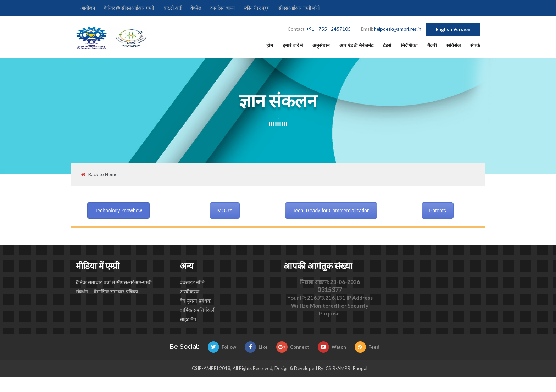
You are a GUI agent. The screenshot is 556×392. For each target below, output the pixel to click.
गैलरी (432, 45)
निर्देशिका (409, 45)
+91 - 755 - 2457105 (329, 29)
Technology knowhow (118, 211)
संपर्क (475, 45)
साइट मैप (188, 319)
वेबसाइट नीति (192, 282)
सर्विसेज (454, 45)
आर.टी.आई (172, 8)
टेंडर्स (387, 45)
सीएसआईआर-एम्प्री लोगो (299, 8)
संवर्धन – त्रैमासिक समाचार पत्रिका (107, 292)
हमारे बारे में (293, 45)
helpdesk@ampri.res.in (398, 29)
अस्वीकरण (190, 292)
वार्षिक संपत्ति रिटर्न (197, 310)
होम (270, 45)
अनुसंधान (321, 45)
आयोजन (88, 8)
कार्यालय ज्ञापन (223, 8)
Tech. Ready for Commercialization (331, 211)
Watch (332, 347)
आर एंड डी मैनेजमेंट (356, 45)
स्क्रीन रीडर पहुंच (257, 8)
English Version (453, 29)
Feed (367, 347)
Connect (293, 347)
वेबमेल (196, 8)
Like (256, 347)
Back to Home (99, 175)
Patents (437, 211)
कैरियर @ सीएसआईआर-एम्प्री (129, 8)
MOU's (225, 211)
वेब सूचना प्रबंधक (196, 301)
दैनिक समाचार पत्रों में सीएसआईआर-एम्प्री (114, 282)
